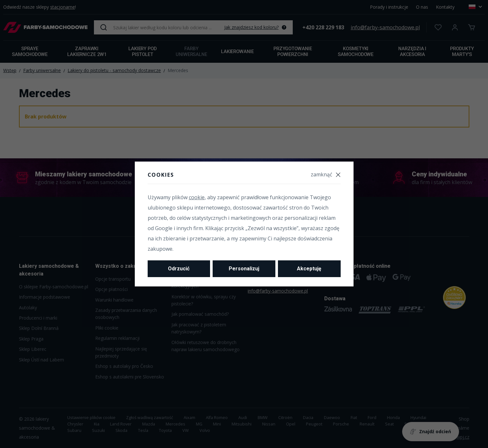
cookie (197, 197)
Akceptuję (309, 269)
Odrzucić (179, 269)
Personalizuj (244, 269)
